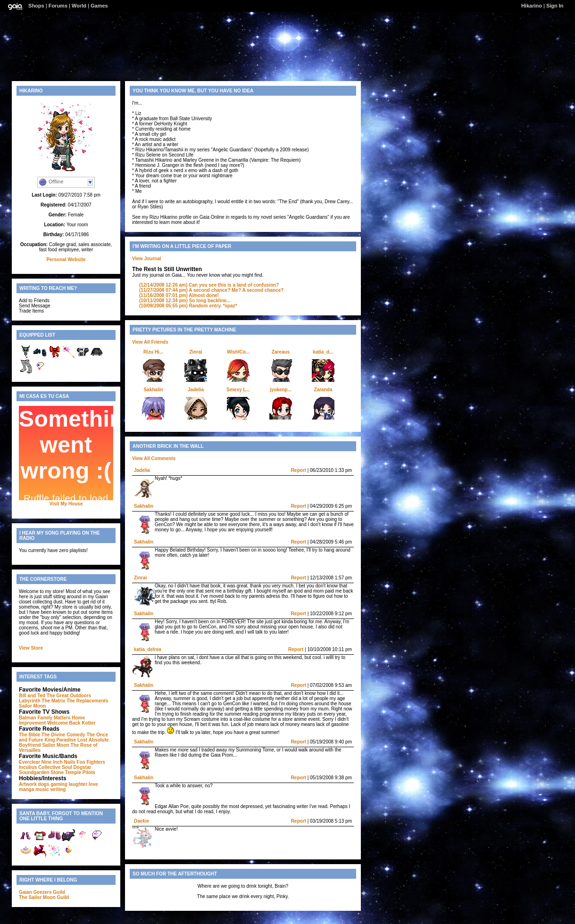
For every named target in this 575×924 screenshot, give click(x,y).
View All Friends (150, 342)
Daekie (142, 821)
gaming (59, 784)
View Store (31, 648)
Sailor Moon (32, 706)
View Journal (147, 259)
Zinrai (196, 352)
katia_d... (323, 352)
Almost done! (179, 295)
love (93, 784)
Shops (36, 6)
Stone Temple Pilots (73, 772)
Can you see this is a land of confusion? (209, 285)
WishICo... (238, 352)
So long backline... (185, 301)
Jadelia (196, 390)
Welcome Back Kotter (71, 723)
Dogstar (83, 767)
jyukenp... (281, 390)
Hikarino (532, 6)
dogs (44, 784)
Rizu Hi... (153, 352)
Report (299, 470)
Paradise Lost (72, 740)
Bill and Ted (32, 696)
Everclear (29, 762)
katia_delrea (148, 649)
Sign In (555, 6)
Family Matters (54, 718)
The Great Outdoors (69, 696)
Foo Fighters (91, 762)
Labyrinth (30, 701)
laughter (78, 784)
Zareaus (281, 352)
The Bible (29, 735)
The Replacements (87, 701)
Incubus (28, 767)
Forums (58, 6)
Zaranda (323, 390)
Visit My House (66, 504)
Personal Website (66, 260)
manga (26, 789)
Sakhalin (153, 390)
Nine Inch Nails (58, 762)
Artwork (28, 784)
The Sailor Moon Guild (44, 897)
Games (99, 6)
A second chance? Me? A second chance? (211, 290)
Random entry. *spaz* (188, 306)
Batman (28, 718)
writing (58, 789)
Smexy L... (238, 390)
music (42, 789)
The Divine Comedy (63, 735)
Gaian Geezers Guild (42, 892)
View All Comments (154, 458)
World (79, 6)
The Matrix (53, 701)
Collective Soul (55, 767)
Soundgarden (34, 772)
